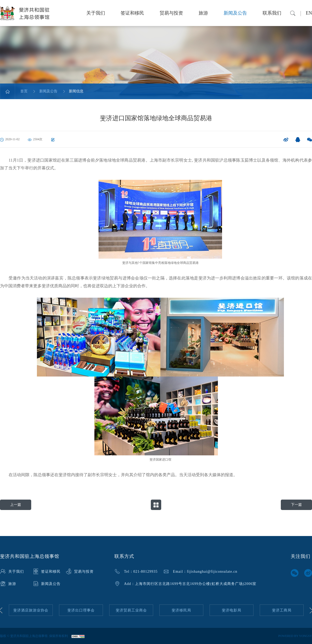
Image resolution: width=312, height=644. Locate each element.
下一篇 (296, 505)
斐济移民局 (181, 610)
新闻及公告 (235, 13)
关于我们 (96, 13)
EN (309, 13)
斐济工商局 (282, 610)
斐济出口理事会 (81, 610)
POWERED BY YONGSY (295, 636)
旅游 (203, 13)
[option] (31, 610)
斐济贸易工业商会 (131, 610)
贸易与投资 (171, 13)
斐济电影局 (232, 610)
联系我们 (272, 13)
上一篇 (16, 505)
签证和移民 (132, 13)
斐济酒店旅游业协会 (31, 610)
